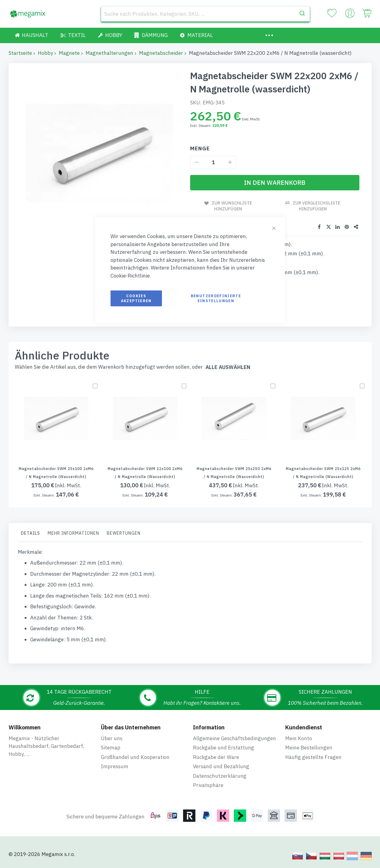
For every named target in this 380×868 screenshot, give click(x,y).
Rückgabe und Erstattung (224, 748)
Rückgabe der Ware (216, 757)
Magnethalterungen (109, 53)
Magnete (69, 53)
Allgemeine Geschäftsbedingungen (234, 738)
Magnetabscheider (161, 53)
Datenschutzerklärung (220, 776)
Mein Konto (299, 738)
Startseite (20, 53)
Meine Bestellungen (309, 748)
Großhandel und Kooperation (135, 757)
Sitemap (111, 748)
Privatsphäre (208, 785)
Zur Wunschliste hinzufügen (232, 206)
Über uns (112, 738)
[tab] (30, 535)
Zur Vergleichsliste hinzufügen (316, 206)
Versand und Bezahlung (221, 766)
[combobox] (206, 14)
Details (30, 533)
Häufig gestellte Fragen (313, 757)
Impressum (115, 766)
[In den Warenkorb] (275, 183)
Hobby (45, 53)
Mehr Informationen (73, 533)
